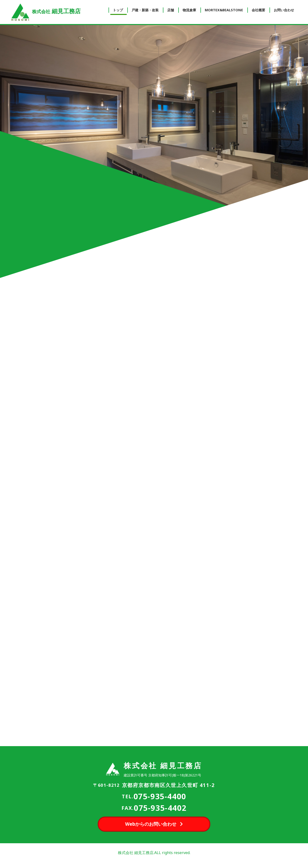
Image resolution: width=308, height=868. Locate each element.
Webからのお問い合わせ (151, 824)
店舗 (171, 10)
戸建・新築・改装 (145, 10)
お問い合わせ (284, 10)
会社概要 (258, 10)
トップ (118, 10)
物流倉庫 (189, 10)
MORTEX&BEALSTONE (224, 10)
